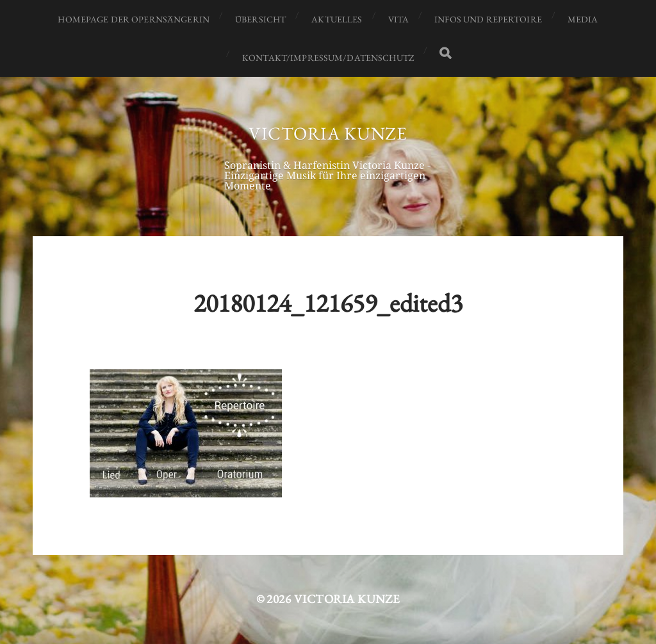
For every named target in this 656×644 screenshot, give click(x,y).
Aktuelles (337, 19)
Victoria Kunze (328, 133)
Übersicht (260, 19)
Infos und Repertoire (488, 19)
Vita (399, 19)
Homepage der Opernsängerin (134, 19)
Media (583, 19)
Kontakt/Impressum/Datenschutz (328, 58)
